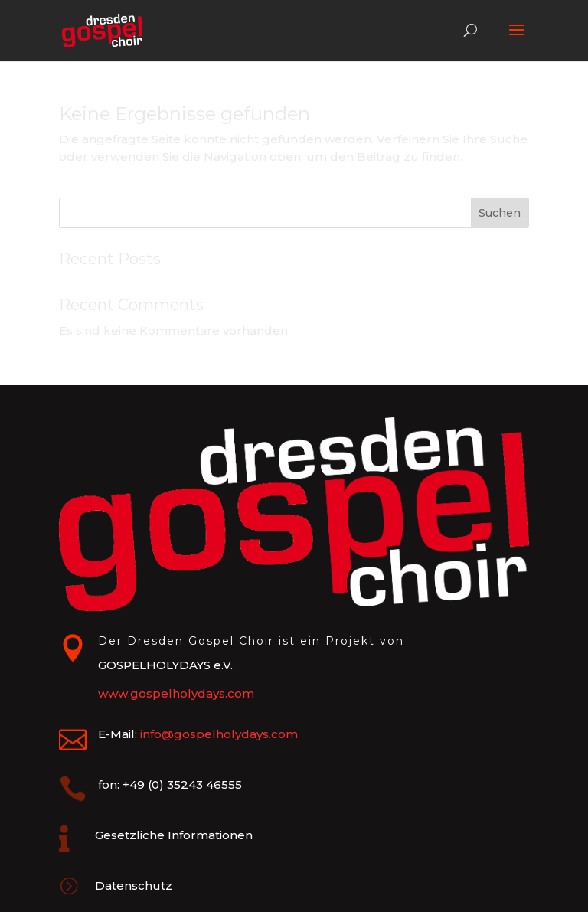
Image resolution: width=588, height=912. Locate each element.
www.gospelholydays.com (176, 693)
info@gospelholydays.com (219, 734)
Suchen (500, 213)
